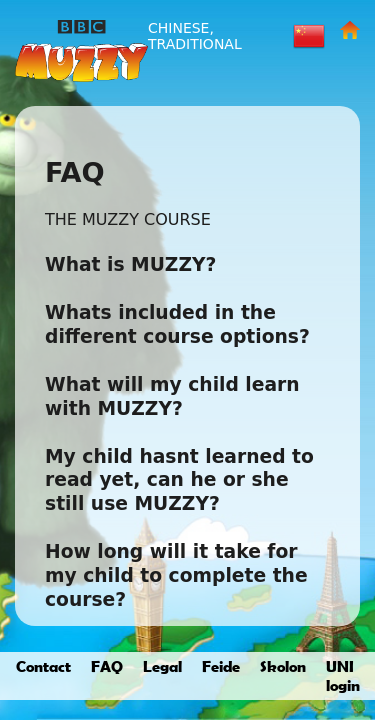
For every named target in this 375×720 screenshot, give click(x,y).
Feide (221, 666)
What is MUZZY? (130, 264)
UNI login (343, 675)
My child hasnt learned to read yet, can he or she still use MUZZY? (179, 480)
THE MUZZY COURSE (128, 219)
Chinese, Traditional (195, 36)
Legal (162, 666)
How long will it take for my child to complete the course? (176, 575)
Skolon (283, 666)
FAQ (107, 666)
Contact (43, 666)
